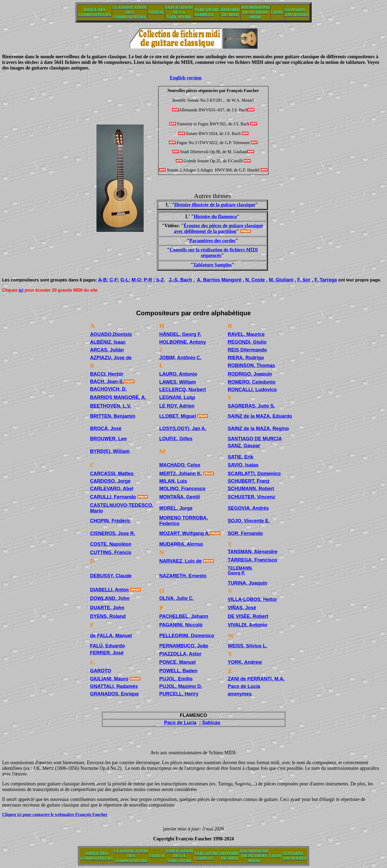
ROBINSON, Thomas (251, 365)
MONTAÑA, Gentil (180, 497)
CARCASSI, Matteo (112, 474)
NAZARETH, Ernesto (183, 576)
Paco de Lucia (244, 686)
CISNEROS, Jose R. (113, 533)
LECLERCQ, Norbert (183, 390)
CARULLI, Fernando (113, 497)
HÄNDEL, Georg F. (180, 334)
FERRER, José (107, 653)
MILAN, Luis (173, 481)
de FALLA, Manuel (111, 636)
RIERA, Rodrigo (246, 358)
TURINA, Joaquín (248, 583)
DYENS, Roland (108, 616)
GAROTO (101, 671)
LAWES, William (178, 382)
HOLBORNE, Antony (183, 342)
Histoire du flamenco (215, 217)
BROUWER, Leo (108, 439)
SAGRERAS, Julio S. (251, 406)
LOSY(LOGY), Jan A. (183, 428)
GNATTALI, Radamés (114, 686)
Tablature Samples (213, 265)
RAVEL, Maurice (246, 334)
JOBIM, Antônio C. (180, 358)
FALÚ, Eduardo (107, 646)
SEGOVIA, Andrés (248, 508)
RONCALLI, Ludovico (252, 390)
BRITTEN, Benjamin (113, 416)
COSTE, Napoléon (111, 544)
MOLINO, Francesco (182, 489)
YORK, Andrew (245, 662)
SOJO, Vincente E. (249, 521)
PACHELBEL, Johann (184, 616)
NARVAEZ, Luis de (180, 561)
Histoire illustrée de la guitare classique (215, 205)
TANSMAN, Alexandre (253, 552)
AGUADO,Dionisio (111, 334)
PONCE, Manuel (177, 662)
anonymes (240, 694)
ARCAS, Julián (107, 350)
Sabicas (211, 723)
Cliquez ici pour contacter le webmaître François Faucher (55, 814)
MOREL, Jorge (176, 508)
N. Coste (255, 280)
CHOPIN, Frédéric (110, 521)
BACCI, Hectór (107, 374)
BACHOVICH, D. (108, 389)
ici (21, 290)
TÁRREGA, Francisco (252, 560)
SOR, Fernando (245, 533)
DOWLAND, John (110, 598)
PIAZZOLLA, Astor (180, 654)
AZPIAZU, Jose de (111, 358)
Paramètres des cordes (212, 241)
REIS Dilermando (247, 350)
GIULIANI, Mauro (109, 679)
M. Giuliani (281, 280)
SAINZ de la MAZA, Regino (258, 428)
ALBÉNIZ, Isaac (108, 342)
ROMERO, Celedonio (252, 382)
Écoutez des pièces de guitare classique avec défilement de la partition (219, 228)
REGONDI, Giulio (247, 342)
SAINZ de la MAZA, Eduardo (260, 416)
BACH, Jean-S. (107, 382)
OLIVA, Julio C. (176, 598)
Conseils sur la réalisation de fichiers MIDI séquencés (214, 253)
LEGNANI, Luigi (177, 397)
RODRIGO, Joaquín (250, 374)
